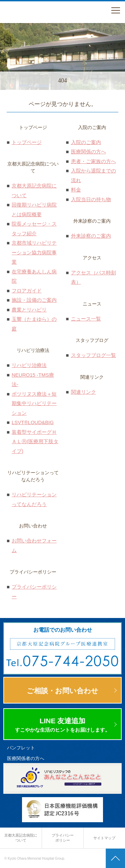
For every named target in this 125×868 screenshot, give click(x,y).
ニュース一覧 (86, 319)
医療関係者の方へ (26, 758)
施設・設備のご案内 (34, 300)
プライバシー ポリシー (63, 838)
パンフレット (21, 748)
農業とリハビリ (29, 310)
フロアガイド (27, 291)
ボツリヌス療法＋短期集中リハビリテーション (34, 403)
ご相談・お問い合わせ (62, 691)
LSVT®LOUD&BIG (33, 422)
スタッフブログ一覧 (93, 355)
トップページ (27, 142)
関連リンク (83, 392)
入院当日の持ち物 (91, 199)
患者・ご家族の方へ (93, 161)
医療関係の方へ (88, 152)
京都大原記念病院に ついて (21, 838)
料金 (76, 190)
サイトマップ (104, 838)
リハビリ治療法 (29, 365)
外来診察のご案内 (91, 236)
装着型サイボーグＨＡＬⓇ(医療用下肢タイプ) (35, 442)
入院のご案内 (86, 142)
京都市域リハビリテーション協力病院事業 (34, 252)
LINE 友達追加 (62, 725)
